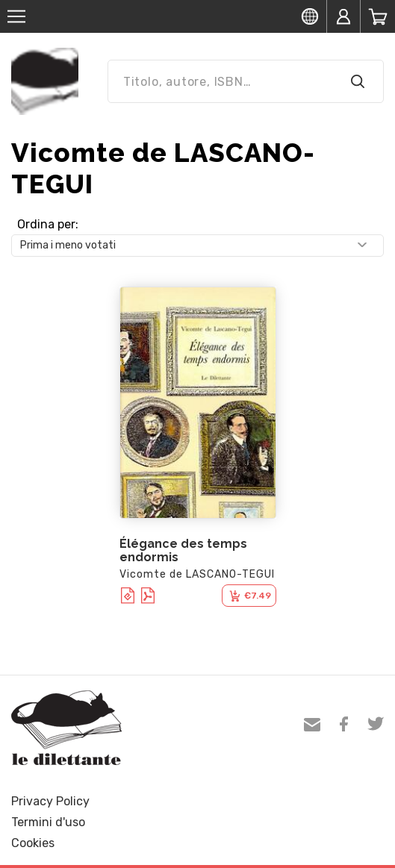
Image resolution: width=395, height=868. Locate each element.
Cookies (33, 843)
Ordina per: (48, 224)
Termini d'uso (48, 822)
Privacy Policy (50, 801)
